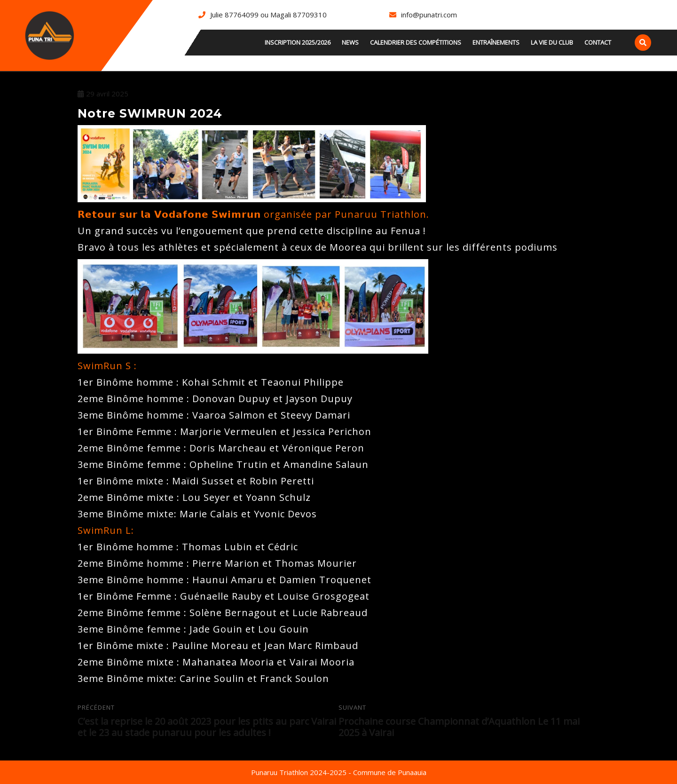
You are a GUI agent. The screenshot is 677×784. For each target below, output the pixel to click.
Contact (598, 42)
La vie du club (552, 42)
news (350, 42)
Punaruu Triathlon (381, 214)
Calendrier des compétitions (416, 42)
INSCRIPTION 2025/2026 (298, 42)
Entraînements (496, 42)
